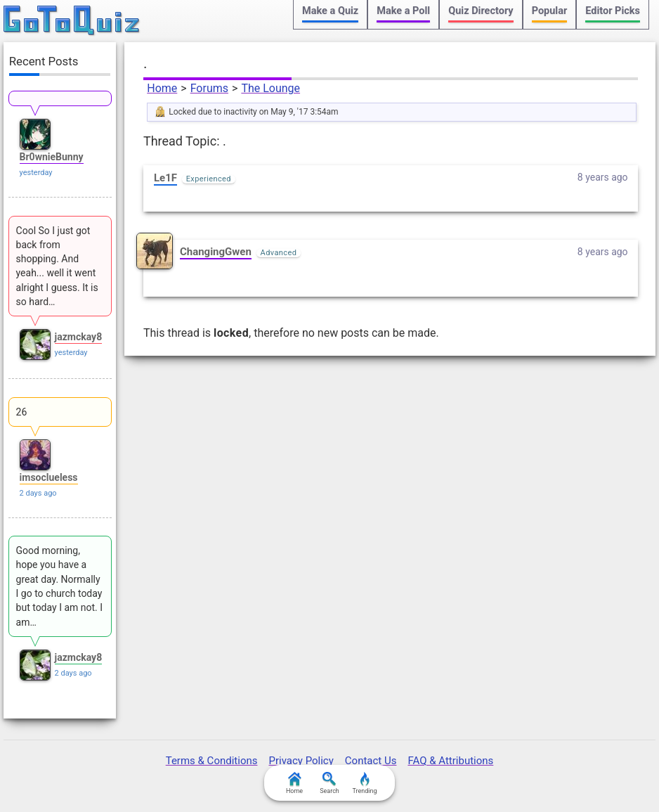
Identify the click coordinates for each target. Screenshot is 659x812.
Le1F (165, 178)
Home (162, 88)
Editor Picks (613, 11)
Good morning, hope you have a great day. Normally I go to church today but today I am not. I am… (59, 586)
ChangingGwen (216, 252)
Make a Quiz (330, 11)
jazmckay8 (79, 337)
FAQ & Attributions (450, 761)
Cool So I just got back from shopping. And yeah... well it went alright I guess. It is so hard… (57, 266)
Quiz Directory (481, 11)
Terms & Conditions (212, 761)
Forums (209, 88)
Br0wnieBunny (52, 157)
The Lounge (270, 88)
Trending (364, 783)
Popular (550, 11)
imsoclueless (49, 477)
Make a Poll (403, 11)
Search (329, 783)
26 (22, 412)
